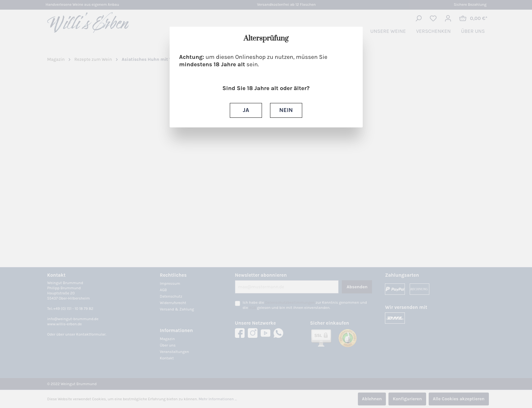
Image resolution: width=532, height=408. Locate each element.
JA (246, 110)
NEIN (286, 110)
